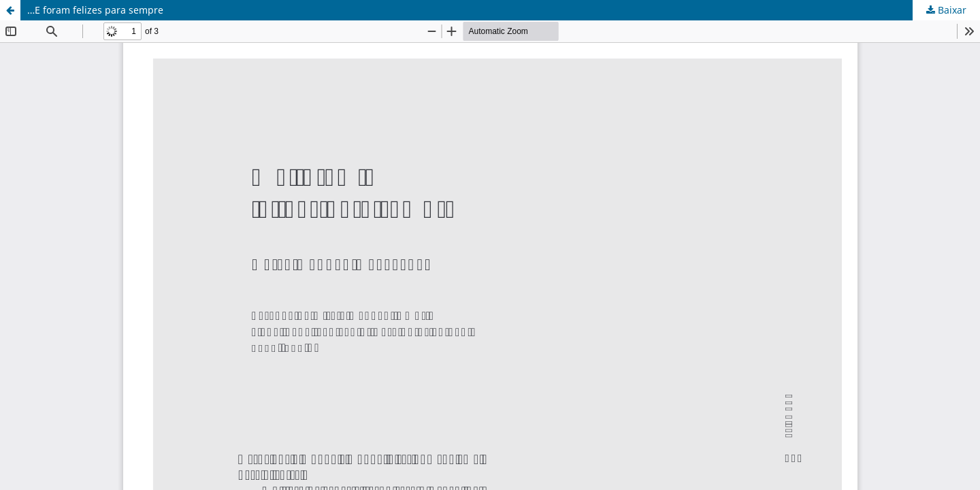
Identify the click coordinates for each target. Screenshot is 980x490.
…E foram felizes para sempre (95, 10)
